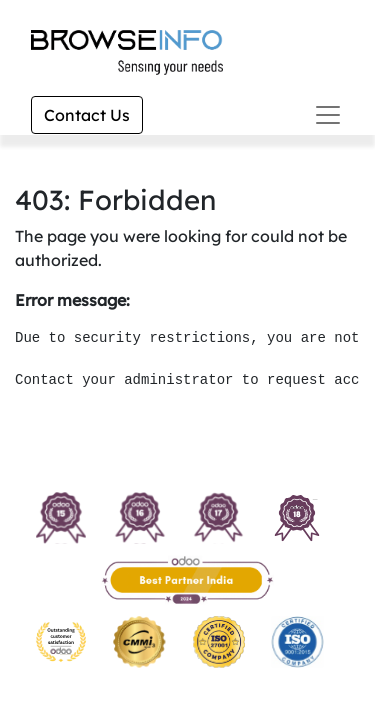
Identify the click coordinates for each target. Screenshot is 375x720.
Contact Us (87, 115)
